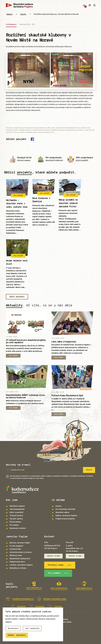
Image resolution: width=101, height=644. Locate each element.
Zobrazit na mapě (53, 556)
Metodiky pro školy (18, 568)
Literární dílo (15, 549)
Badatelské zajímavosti (20, 559)
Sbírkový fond (16, 555)
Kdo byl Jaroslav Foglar (20, 543)
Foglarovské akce (17, 562)
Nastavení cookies (18, 528)
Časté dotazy (15, 522)
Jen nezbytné (32, 628)
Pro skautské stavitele (65, 509)
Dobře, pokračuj (17, 635)
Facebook (21, 607)
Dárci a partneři (17, 512)
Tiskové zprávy (16, 516)
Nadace (9, 14)
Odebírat (89, 470)
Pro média (14, 525)
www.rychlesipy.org (59, 588)
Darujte (23, 14)
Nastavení (13, 628)
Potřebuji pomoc (60, 565)
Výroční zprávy (16, 519)
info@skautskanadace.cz (23, 599)
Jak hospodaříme (17, 509)
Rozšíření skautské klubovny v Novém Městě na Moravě (56, 14)
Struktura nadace (17, 506)
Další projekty (17, 297)
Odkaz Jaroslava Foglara (66, 516)
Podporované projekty (65, 519)
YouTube (58, 607)
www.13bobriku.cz (34, 588)
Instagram (40, 607)
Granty (59, 506)
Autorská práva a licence (21, 552)
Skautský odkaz (62, 512)
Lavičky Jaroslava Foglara (21, 565)
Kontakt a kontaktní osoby (55, 599)
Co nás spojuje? (16, 546)
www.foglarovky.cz (84, 588)
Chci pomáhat (58, 573)
